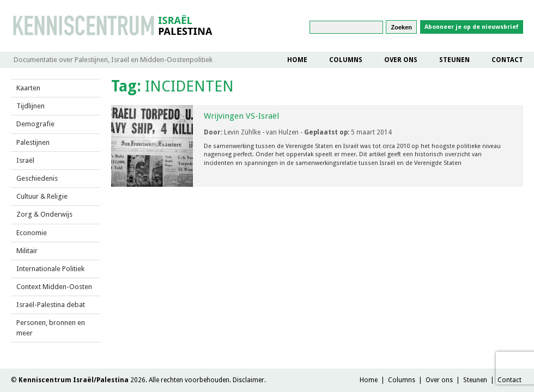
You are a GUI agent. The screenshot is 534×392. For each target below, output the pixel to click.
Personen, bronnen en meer (51, 327)
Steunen (454, 60)
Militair (27, 251)
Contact (507, 60)
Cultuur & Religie (42, 196)
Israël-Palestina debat (51, 305)
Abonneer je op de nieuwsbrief (472, 27)
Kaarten (28, 88)
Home (297, 60)
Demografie (35, 124)
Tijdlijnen (31, 106)
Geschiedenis (37, 178)
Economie (32, 233)
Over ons (401, 60)
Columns (346, 60)
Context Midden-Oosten (54, 287)
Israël (25, 160)
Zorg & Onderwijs (44, 214)
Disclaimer (248, 380)
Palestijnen (33, 142)
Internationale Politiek (50, 269)
